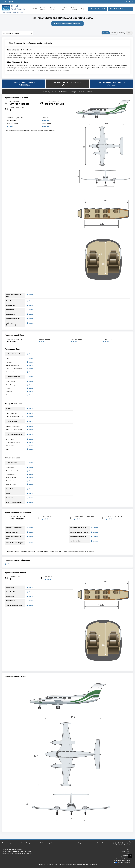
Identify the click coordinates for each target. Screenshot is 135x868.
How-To (62, 843)
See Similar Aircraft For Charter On (67, 84)
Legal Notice (126, 855)
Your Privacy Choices (122, 863)
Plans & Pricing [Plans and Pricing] (52, 9)
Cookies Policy (126, 857)
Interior (81, 92)
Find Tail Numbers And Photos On (111, 84)
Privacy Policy (126, 851)
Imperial (106, 33)
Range (74, 92)
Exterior (89, 92)
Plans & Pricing (26, 843)
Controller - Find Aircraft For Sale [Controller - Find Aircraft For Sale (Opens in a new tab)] (12, 850)
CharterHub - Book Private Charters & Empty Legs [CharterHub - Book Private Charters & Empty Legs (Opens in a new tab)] (17, 853)
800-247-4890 (127, 2)
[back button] (35, 18)
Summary (46, 92)
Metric (114, 33)
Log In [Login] (4, 2)
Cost (54, 92)
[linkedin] (131, 843)
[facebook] (115, 843)
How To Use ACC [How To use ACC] (63, 9)
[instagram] (126, 843)
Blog (82, 9)
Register (10, 2)
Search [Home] (34, 9)
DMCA (128, 853)
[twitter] (121, 843)
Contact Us (101, 843)
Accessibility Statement (123, 859)
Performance (64, 92)
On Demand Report (74, 9)
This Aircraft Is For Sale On (24, 84)
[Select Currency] (129, 33)
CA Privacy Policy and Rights (122, 861)
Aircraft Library (42, 9)
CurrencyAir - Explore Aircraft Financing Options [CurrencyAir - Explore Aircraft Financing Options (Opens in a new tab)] (16, 851)
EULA (129, 850)
